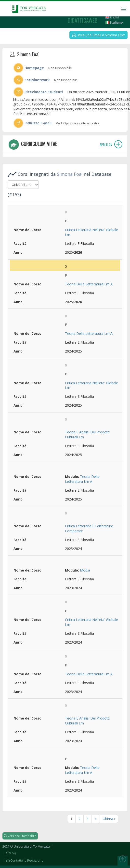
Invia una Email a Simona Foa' (99, 35)
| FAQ (9, 853)
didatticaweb (83, 20)
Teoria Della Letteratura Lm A (89, 284)
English (113, 17)
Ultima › (109, 819)
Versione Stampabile (20, 836)
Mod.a (85, 570)
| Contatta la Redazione (23, 860)
